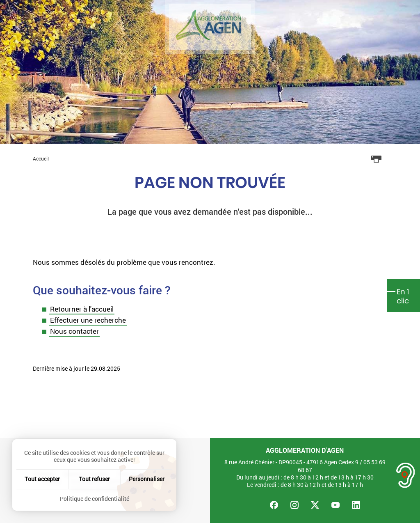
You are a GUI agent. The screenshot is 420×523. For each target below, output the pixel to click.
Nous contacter (74, 331)
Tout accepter (42, 479)
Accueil (41, 158)
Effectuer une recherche (88, 320)
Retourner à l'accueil (82, 309)
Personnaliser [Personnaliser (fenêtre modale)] (147, 479)
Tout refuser (94, 479)
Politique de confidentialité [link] (95, 499)
